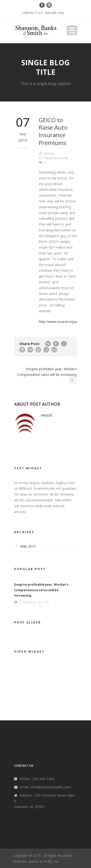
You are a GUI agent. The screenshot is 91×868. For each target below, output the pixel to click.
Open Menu (72, 30)
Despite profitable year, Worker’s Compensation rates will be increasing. (41, 590)
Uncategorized (56, 158)
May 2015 (28, 546)
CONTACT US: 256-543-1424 (43, 13)
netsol (49, 154)
